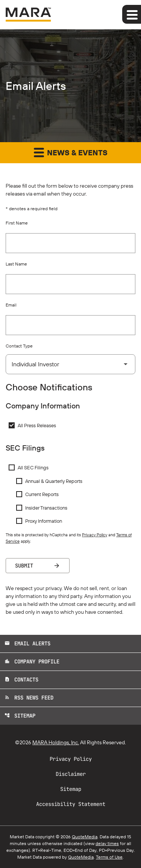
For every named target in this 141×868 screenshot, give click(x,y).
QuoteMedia (85, 837)
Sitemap (20, 716)
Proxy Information (44, 521)
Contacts (21, 680)
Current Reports (42, 494)
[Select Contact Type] (70, 364)
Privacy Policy (95, 535)
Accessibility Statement (71, 804)
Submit (24, 566)
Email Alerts (27, 643)
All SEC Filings (33, 467)
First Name (17, 223)
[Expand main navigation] (132, 14)
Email (11, 305)
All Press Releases (37, 425)
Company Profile (32, 662)
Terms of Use (109, 857)
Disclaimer (71, 774)
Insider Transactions (46, 508)
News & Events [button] (71, 152)
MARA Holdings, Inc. (56, 742)
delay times (107, 843)
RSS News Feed (29, 698)
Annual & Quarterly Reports (54, 481)
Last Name (16, 264)
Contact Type (19, 346)
